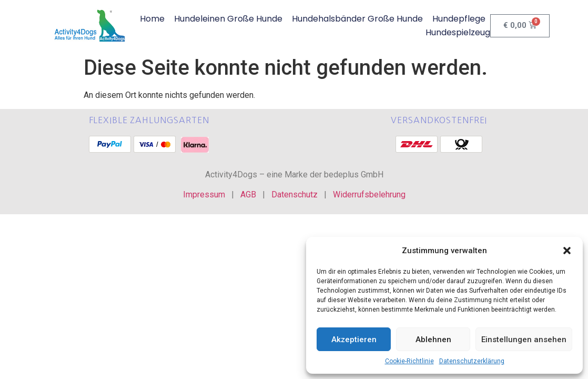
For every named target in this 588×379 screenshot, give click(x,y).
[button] (567, 251)
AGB (248, 195)
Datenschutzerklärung (472, 361)
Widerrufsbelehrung (369, 195)
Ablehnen (433, 340)
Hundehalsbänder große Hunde (357, 19)
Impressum (204, 195)
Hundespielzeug (458, 32)
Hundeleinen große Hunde (228, 19)
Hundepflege (459, 19)
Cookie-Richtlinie (409, 361)
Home (152, 19)
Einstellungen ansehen (524, 340)
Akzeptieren (354, 340)
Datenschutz (295, 195)
